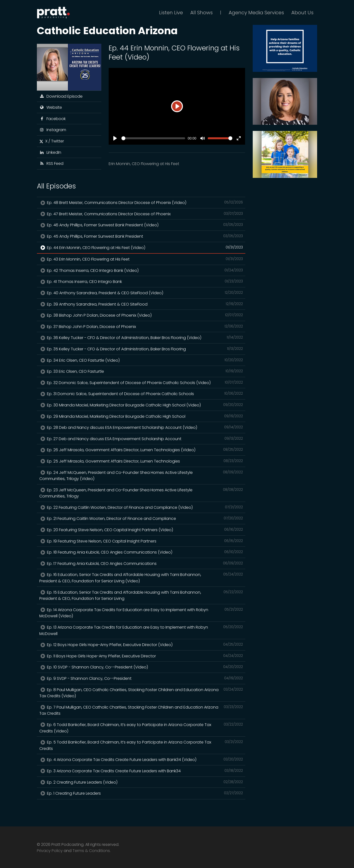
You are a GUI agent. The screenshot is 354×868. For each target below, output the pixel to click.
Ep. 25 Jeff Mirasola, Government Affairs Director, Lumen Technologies (141, 461)
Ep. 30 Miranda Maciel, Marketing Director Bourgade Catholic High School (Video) (141, 405)
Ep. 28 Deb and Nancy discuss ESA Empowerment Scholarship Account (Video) (141, 427)
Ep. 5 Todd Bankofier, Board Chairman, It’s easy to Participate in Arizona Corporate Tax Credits (141, 745)
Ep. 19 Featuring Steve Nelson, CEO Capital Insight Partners (141, 541)
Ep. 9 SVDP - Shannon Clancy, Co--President (141, 678)
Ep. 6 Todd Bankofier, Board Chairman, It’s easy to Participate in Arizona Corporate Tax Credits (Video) (141, 728)
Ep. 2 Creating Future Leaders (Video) (141, 782)
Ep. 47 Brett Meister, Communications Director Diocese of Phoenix (141, 214)
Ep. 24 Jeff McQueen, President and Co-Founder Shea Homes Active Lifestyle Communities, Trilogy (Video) (141, 476)
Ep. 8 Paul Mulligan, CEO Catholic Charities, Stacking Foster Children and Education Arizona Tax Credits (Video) (141, 693)
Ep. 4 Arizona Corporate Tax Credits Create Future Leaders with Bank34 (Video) (141, 759)
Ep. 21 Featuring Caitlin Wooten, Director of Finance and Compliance (141, 518)
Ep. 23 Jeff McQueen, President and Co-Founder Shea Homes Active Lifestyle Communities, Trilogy (141, 493)
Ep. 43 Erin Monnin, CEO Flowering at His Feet (141, 259)
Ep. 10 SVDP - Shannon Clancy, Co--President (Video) (141, 667)
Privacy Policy (50, 851)
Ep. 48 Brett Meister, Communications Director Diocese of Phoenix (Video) (141, 202)
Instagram (53, 130)
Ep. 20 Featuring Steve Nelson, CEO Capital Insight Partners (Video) (141, 530)
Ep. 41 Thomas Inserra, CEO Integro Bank (141, 281)
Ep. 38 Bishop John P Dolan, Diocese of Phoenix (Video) (141, 315)
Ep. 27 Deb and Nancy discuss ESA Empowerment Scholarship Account (141, 439)
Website (51, 107)
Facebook (52, 119)
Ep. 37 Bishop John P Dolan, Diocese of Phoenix (141, 326)
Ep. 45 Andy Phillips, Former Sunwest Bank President (141, 236)
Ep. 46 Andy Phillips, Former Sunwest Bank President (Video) (141, 225)
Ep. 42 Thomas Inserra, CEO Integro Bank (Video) (141, 270)
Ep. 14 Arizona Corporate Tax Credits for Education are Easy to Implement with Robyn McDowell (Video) (141, 613)
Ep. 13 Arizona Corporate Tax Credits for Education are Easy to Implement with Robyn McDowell (141, 630)
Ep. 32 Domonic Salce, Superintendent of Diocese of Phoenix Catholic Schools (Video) (141, 383)
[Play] (177, 106)
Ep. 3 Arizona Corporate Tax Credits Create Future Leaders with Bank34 (141, 771)
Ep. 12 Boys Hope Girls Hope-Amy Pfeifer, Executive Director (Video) (141, 645)
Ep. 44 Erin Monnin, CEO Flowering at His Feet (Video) (141, 248)
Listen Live (171, 13)
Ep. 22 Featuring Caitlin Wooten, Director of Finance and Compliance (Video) (141, 507)
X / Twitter (52, 141)
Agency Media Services (256, 13)
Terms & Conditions (91, 851)
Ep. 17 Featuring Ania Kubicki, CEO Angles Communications (141, 563)
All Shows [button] (201, 13)
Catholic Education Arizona (107, 31)
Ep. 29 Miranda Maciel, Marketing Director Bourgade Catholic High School (141, 416)
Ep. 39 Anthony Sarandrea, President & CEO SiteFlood (141, 304)
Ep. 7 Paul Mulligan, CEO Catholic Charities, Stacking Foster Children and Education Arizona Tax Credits (141, 710)
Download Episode (61, 96)
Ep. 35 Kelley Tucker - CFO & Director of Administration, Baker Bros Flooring (141, 349)
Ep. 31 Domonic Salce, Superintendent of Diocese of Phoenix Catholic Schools (141, 394)
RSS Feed (51, 163)
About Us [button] (302, 13)
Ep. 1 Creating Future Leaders (141, 793)
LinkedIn (50, 152)
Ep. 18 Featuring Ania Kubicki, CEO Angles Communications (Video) (141, 552)
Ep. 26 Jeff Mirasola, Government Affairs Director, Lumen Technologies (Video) (141, 450)
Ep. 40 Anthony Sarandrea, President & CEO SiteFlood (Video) (141, 293)
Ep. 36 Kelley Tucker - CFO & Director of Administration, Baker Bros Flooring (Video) (141, 338)
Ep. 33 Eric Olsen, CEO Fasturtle (141, 371)
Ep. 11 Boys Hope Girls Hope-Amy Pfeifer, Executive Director (141, 656)
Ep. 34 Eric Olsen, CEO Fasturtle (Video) (141, 360)
